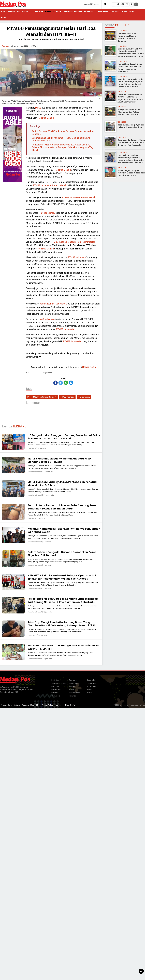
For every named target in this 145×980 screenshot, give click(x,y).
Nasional (39, 12)
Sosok (72, 690)
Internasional (104, 12)
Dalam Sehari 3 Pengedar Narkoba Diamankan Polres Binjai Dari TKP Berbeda (62, 554)
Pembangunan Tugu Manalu (53, 304)
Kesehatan (32, 635)
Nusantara (50, 12)
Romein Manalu (59, 185)
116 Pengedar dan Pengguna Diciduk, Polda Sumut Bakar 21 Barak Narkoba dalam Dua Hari (64, 437)
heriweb (142, 705)
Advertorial (91, 686)
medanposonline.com (127, 705)
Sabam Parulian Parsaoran (82, 242)
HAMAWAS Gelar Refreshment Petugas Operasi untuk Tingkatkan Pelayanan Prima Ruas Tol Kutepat (62, 577)
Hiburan (115, 12)
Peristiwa (11, 12)
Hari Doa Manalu (45, 118)
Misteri (72, 686)
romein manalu (84, 397)
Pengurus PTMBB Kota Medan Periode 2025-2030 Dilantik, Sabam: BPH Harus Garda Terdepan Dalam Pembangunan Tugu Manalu (63, 147)
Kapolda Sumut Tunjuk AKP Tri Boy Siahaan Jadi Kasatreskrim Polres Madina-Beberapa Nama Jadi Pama (131, 53)
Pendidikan (89, 12)
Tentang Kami (6, 705)
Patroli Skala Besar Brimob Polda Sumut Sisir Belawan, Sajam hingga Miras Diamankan (130, 68)
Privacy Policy (47, 705)
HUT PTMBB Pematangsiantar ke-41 (42, 397)
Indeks (3, 18)
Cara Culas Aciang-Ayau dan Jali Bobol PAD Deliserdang (131, 126)
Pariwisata (91, 683)
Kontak (73, 705)
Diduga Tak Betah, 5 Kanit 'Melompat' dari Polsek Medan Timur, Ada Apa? (129, 112)
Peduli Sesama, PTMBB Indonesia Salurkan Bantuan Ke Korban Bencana (63, 133)
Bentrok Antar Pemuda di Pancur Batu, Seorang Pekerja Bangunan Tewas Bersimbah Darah (63, 507)
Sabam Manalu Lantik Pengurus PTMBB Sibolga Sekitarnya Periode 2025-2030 (61, 139)
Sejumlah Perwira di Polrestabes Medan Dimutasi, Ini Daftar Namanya (127, 37)
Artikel (89, 693)
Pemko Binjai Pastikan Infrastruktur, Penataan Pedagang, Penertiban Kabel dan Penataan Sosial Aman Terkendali (131, 160)
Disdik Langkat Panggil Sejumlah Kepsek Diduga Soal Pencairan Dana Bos (131, 173)
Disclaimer (59, 705)
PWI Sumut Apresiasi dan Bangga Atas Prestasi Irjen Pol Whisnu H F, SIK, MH (63, 647)
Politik (124, 12)
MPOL (38, 108)
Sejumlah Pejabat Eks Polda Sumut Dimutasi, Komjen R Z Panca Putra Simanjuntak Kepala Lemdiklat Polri (130, 83)
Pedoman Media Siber (31, 705)
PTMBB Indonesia (42, 185)
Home (2, 12)
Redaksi (6, 46)
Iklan (67, 705)
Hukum (59, 12)
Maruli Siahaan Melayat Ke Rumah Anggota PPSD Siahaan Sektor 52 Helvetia (59, 460)
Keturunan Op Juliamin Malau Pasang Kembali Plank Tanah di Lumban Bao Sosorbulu (131, 143)
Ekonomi (78, 12)
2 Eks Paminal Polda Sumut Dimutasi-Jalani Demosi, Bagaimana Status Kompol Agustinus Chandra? (130, 98)
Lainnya (132, 12)
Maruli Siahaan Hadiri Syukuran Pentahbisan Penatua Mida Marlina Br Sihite (62, 484)
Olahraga (68, 12)
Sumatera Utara (24, 12)
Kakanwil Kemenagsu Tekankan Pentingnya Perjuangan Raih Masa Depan (64, 530)
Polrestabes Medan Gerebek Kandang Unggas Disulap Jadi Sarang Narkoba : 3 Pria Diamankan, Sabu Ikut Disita (63, 602)
